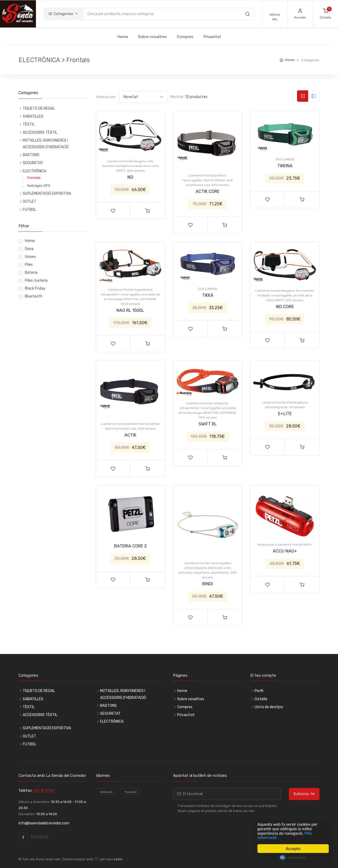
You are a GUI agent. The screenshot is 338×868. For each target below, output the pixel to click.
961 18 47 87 (44, 791)
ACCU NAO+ (285, 551)
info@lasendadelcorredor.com (44, 823)
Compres (185, 37)
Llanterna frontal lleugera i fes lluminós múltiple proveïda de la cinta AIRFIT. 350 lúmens (130, 166)
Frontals (34, 178)
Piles (29, 265)
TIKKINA (285, 166)
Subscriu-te (304, 794)
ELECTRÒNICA (34, 171)
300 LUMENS (285, 159)
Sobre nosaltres (152, 37)
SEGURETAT (33, 163)
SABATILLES (33, 116)
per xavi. (113, 859)
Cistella (261, 699)
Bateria (31, 273)
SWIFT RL (208, 424)
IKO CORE (285, 307)
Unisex (30, 257)
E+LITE (285, 414)
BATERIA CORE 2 (130, 546)
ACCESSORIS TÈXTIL (40, 133)
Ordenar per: (106, 97)
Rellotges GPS (39, 186)
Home (123, 37)
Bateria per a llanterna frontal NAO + (285, 545)
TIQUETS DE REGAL (39, 108)
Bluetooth (34, 296)
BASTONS (31, 155)
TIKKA (208, 295)
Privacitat (212, 37)
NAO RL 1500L (130, 310)
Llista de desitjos (269, 707)
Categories (61, 14)
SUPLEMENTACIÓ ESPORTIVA (47, 194)
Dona (29, 249)
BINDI (208, 584)
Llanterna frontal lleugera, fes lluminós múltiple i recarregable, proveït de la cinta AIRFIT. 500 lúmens (285, 295)
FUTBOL (29, 210)
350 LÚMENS (208, 289)
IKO (130, 177)
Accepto (293, 849)
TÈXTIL (29, 124)
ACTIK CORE (208, 191)
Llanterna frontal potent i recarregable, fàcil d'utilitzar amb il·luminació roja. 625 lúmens (208, 180)
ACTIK (130, 435)
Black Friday (35, 288)
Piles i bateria (36, 280)
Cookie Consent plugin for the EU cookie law (293, 858)
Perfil (259, 691)
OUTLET (29, 201)
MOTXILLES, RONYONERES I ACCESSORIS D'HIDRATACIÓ (46, 144)
